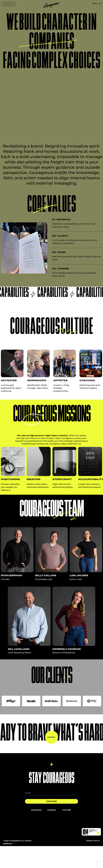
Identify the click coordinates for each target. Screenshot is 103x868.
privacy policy (93, 841)
